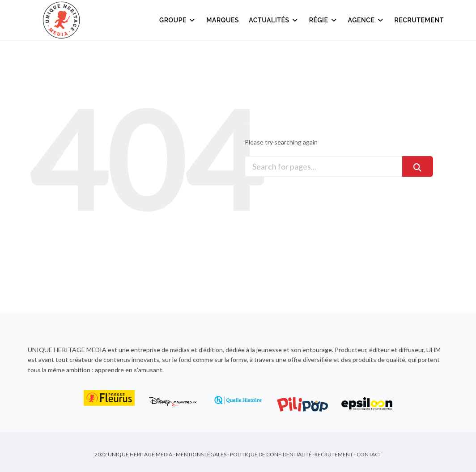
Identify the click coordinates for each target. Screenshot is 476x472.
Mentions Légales (201, 454)
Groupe (178, 20)
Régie (324, 20)
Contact (369, 454)
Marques (223, 20)
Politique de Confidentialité (271, 454)
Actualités (274, 20)
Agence (366, 20)
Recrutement (419, 20)
